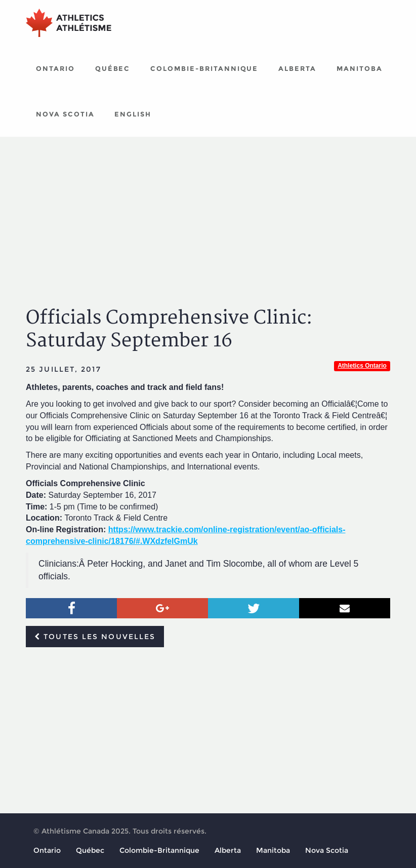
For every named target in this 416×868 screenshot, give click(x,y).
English (133, 114)
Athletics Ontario (362, 366)
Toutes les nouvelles (95, 637)
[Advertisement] (208, 213)
